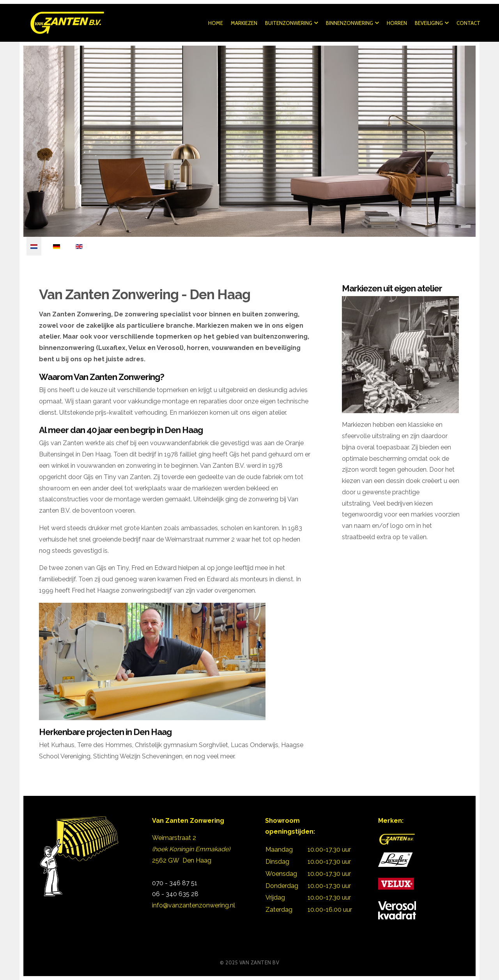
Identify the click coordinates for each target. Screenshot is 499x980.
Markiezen (243, 23)
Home (215, 23)
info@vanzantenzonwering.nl (194, 905)
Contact (468, 23)
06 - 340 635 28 (175, 894)
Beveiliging (431, 23)
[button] (457, 226)
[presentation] (35, 143)
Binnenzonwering (352, 23)
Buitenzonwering (291, 23)
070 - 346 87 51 (175, 883)
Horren (396, 23)
